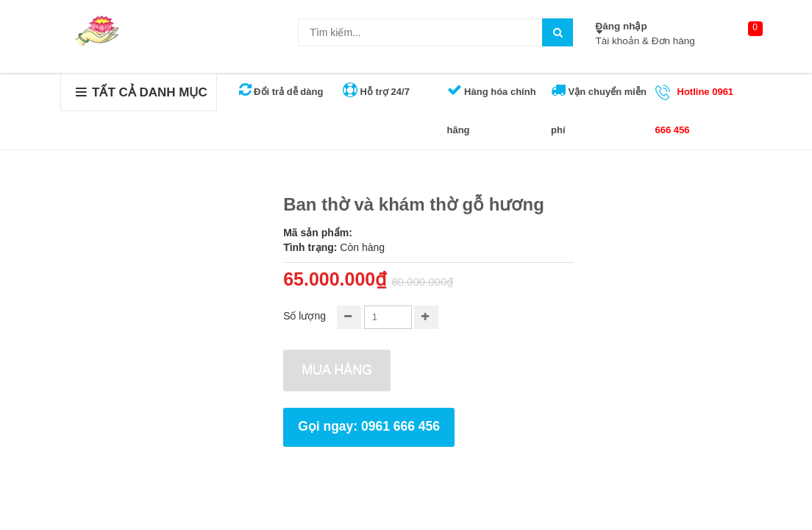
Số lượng (304, 316)
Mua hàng (337, 370)
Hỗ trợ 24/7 (376, 92)
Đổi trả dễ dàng (281, 92)
